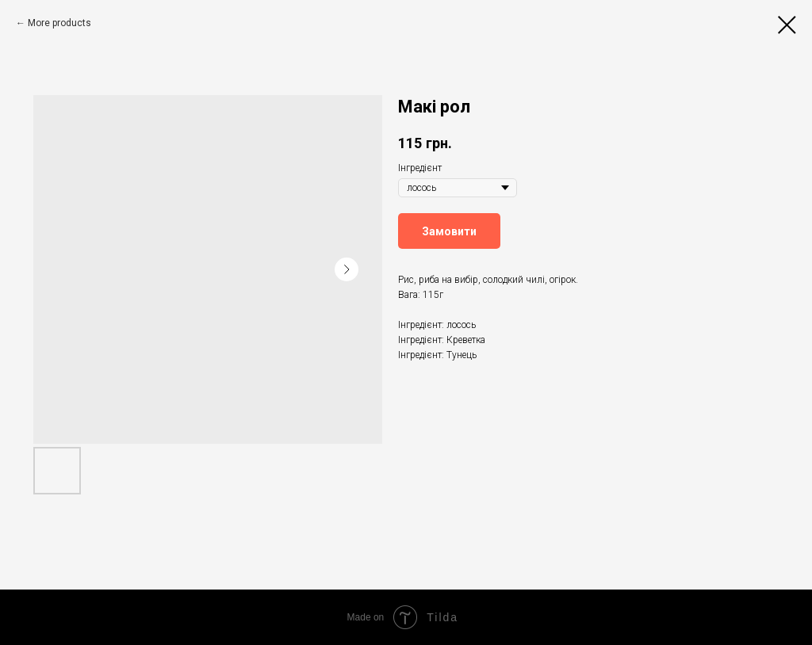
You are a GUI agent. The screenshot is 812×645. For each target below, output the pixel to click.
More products (59, 23)
